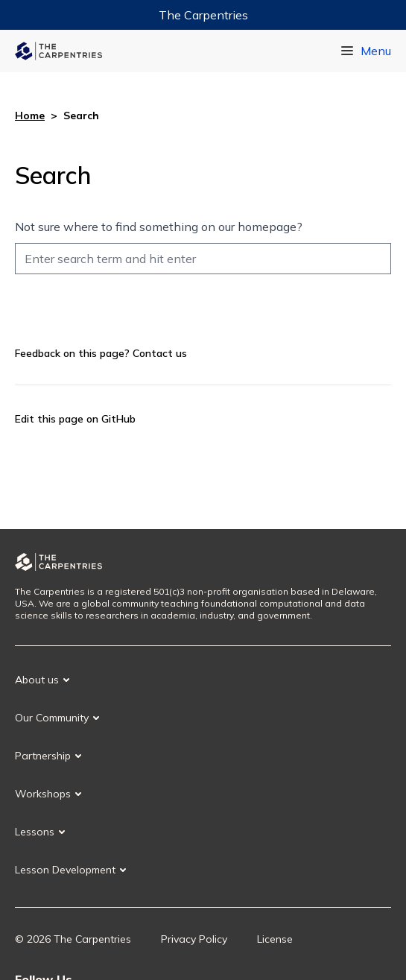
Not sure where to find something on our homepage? (159, 227)
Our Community (52, 718)
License (275, 939)
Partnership (43, 756)
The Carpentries (203, 15)
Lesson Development (65, 870)
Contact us (160, 353)
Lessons (35, 832)
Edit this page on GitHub (75, 419)
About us (37, 680)
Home (30, 116)
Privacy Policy (194, 939)
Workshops (43, 794)
